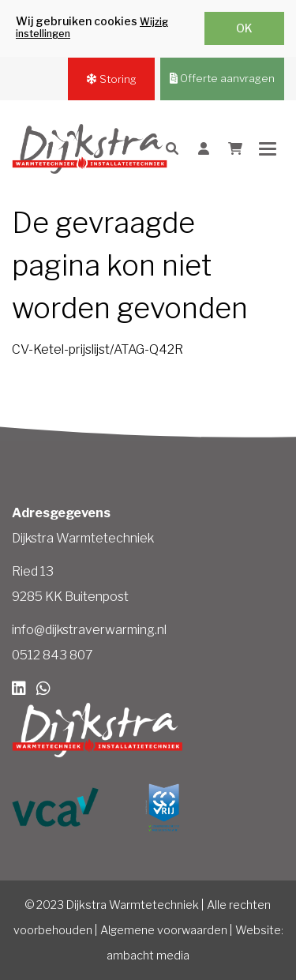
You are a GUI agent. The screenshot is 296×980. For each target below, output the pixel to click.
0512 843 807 (52, 655)
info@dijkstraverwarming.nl (89, 630)
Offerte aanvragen (222, 78)
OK (244, 28)
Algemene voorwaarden (164, 930)
